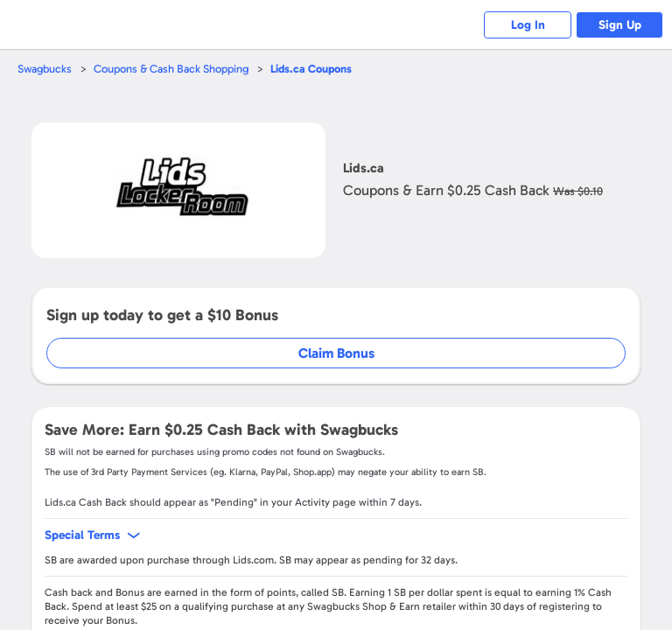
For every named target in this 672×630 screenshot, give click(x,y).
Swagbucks (45, 69)
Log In (528, 25)
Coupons (311, 69)
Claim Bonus (336, 353)
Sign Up (620, 25)
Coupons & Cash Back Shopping (171, 69)
